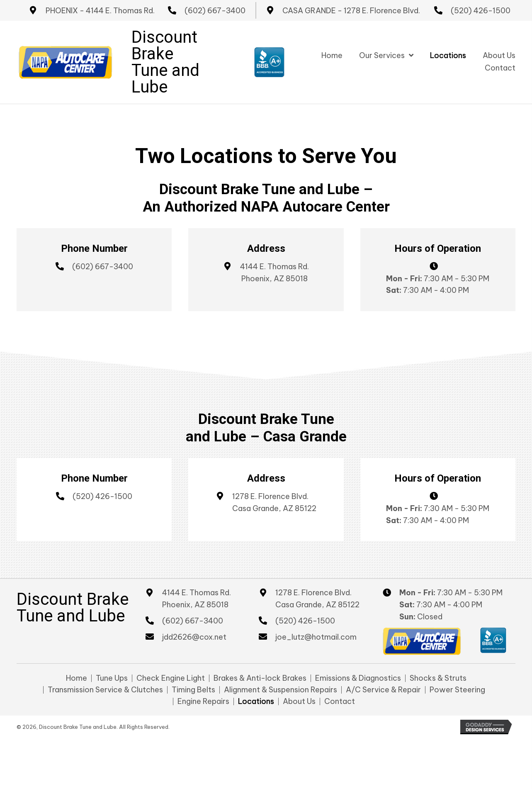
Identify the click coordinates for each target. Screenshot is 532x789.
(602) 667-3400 (215, 11)
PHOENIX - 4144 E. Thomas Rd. (100, 11)
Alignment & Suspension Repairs (281, 690)
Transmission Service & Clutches (105, 690)
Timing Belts (193, 690)
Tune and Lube (165, 79)
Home (77, 678)
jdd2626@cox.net (194, 637)
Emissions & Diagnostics (358, 678)
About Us (299, 701)
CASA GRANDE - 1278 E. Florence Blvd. (351, 11)
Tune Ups (112, 678)
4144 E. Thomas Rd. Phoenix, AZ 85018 (197, 599)
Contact (340, 701)
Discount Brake (164, 45)
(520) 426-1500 (481, 11)
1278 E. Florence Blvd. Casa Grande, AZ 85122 (317, 599)
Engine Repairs (203, 701)
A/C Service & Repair (383, 690)
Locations (256, 701)
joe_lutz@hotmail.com (316, 637)
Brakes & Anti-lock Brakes (260, 678)
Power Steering (457, 690)
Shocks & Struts (438, 678)
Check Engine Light (171, 678)
